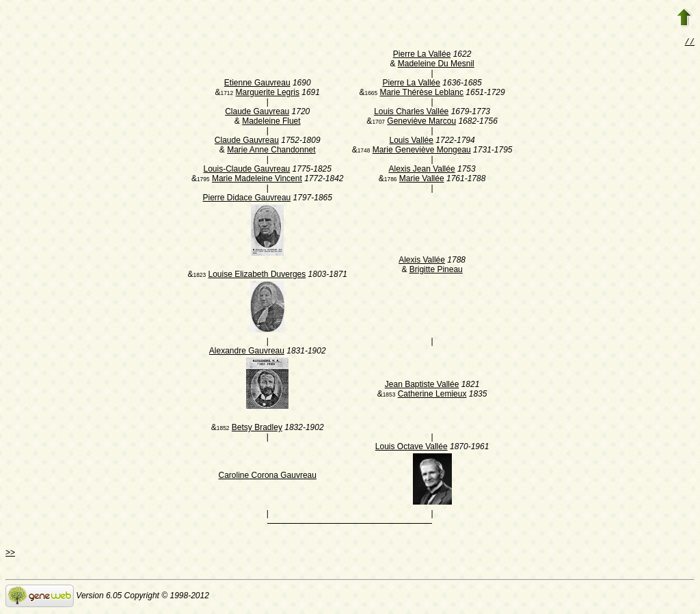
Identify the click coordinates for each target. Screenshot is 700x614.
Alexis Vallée (422, 261)
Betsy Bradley (257, 429)
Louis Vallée (411, 142)
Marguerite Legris (268, 94)
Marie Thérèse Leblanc (421, 94)
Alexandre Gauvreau (247, 352)
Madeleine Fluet (271, 122)
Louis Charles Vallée (411, 113)
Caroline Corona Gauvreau (268, 477)
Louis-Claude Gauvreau (246, 170)
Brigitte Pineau (436, 271)
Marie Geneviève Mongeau (422, 151)
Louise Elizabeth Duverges (257, 276)
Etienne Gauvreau (257, 84)
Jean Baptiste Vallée (422, 386)
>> (10, 554)
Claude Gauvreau (257, 113)
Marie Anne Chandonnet (271, 151)
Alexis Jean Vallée (421, 170)
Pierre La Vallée (422, 55)
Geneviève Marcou (421, 122)
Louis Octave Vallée (412, 448)
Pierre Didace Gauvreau (247, 199)
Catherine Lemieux (432, 395)
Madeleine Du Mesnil (436, 65)
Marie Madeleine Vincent (257, 180)
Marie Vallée (422, 180)
